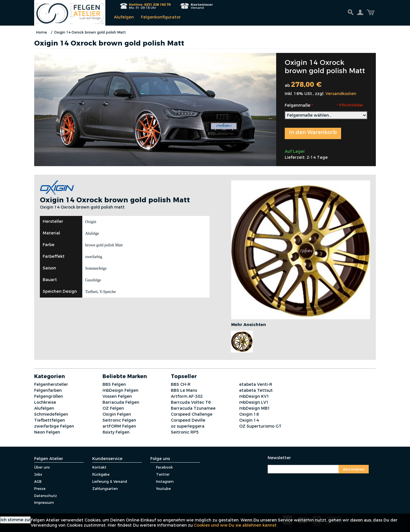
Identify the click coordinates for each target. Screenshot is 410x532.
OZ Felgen (113, 408)
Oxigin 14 (249, 420)
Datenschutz (46, 496)
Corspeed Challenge (192, 414)
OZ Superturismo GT (260, 426)
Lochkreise (45, 402)
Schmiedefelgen (51, 414)
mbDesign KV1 (254, 396)
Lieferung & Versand (110, 482)
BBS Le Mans (184, 390)
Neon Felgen (47, 432)
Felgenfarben (48, 390)
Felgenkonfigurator (161, 17)
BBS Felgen (114, 384)
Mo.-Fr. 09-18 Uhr (150, 6)
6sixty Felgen (116, 432)
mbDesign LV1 (254, 402)
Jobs (38, 474)
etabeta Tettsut (256, 390)
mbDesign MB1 (255, 408)
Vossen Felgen (117, 396)
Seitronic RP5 (185, 432)
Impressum (44, 503)
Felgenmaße (298, 105)
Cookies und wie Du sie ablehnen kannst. (236, 525)
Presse (40, 489)
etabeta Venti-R (256, 384)
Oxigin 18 (249, 414)
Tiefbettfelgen (50, 420)
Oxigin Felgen (117, 414)
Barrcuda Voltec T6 (191, 402)
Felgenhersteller (51, 384)
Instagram (162, 482)
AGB (38, 482)
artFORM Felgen (119, 426)
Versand (202, 6)
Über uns (42, 467)
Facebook (162, 467)
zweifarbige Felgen (54, 426)
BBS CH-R (181, 384)
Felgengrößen (49, 396)
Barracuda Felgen (121, 402)
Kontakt (99, 467)
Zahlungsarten (105, 489)
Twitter (160, 474)
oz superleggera (188, 426)
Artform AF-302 (187, 396)
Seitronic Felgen (119, 420)
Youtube (161, 489)
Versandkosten (341, 94)
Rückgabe (101, 474)
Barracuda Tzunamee (193, 408)
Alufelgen (124, 17)
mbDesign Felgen (120, 390)
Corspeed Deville (188, 420)
